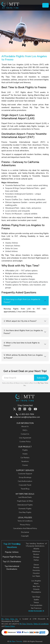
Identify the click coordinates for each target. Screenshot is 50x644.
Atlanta (36, 549)
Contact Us (25, 434)
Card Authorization (25, 481)
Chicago (36, 557)
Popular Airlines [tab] (12, 552)
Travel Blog (25, 489)
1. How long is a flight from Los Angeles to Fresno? (22, 301)
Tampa (36, 602)
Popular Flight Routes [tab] (12, 557)
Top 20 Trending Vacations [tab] (12, 546)
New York (36, 586)
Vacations (25, 461)
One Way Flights (25, 512)
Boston (36, 554)
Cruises (25, 465)
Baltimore (36, 551)
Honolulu (36, 570)
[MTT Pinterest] (30, 409)
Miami (36, 584)
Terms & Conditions (25, 521)
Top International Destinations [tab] (12, 568)
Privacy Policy (25, 525)
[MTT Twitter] (15, 409)
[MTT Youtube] (35, 409)
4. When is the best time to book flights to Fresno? (22, 344)
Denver (36, 565)
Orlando (36, 589)
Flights (25, 450)
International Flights (25, 505)
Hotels (25, 454)
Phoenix (36, 568)
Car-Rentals (25, 458)
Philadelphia (36, 592)
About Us (25, 426)
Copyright (25, 536)
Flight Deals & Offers (25, 501)
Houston (36, 573)
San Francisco (36, 608)
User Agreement (25, 438)
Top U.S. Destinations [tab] (12, 562)
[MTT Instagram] (25, 409)
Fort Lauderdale (36, 605)
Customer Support (25, 474)
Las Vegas (36, 576)
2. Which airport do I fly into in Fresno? (20, 321)
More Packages (36, 611)
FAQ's (25, 430)
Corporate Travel (25, 485)
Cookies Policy (25, 442)
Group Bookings (25, 477)
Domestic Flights (25, 509)
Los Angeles (36, 581)
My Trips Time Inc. (10, 619)
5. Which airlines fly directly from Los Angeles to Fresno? (23, 356)
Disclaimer (25, 532)
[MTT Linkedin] (20, 409)
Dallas (36, 560)
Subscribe (41, 378)
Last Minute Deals (25, 497)
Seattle (36, 600)
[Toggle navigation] (45, 5)
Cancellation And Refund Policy (25, 528)
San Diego (36, 597)
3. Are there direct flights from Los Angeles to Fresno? (23, 332)
